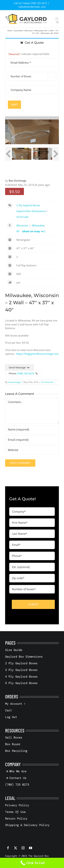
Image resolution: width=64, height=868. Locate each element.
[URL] (32, 450)
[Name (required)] (32, 429)
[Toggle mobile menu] (57, 19)
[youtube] (31, 848)
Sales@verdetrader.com (32, 7)
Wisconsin (29, 31)
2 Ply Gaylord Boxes (28, 205)
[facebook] (8, 848)
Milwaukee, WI (41, 31)
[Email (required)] (32, 440)
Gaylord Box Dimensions (31, 211)
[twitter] (16, 848)
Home (10, 31)
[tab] (32, 42)
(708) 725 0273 (26, 373)
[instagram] (23, 848)
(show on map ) (34, 231)
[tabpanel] (32, 81)
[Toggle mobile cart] (57, 22)
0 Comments (47, 382)
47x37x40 (22, 217)
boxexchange (14, 382)
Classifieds (18, 31)
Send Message (19, 367)
